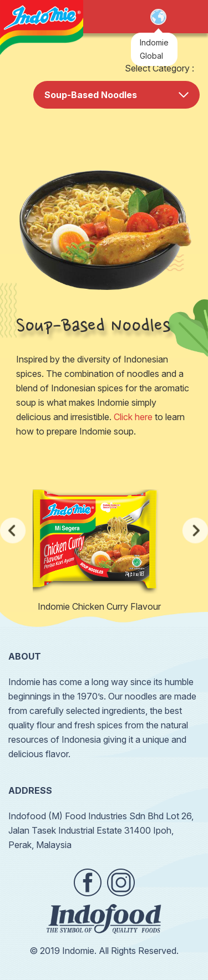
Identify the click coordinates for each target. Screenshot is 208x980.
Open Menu (188, 17)
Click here (133, 417)
